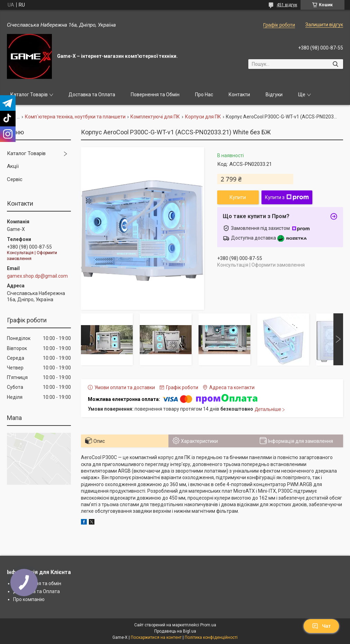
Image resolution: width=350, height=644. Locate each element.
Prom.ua (208, 625)
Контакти (239, 95)
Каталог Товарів (29, 95)
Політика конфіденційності (211, 637)
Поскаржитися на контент (156, 637)
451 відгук (287, 5)
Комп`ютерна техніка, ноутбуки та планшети (75, 117)
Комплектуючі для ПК (155, 117)
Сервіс (15, 179)
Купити (238, 197)
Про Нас (204, 95)
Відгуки (274, 95)
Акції (13, 166)
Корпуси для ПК (203, 117)
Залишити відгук (324, 25)
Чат (321, 626)
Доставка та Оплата (92, 95)
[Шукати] (335, 64)
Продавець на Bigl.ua (175, 631)
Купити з (287, 197)
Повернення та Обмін (155, 95)
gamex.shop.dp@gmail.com (37, 276)
